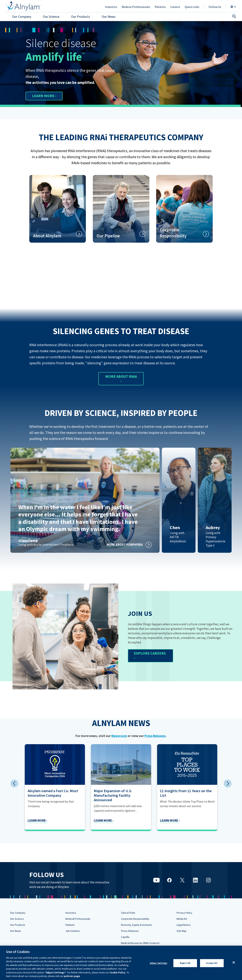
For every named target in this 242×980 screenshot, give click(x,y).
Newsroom (119, 736)
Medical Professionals (78, 919)
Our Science (17, 919)
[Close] (234, 962)
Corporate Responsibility (135, 919)
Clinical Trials (128, 913)
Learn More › (37, 821)
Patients (70, 925)
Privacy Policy (184, 913)
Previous (14, 783)
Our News (16, 931)
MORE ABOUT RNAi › (121, 379)
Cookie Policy (117, 973)
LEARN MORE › (44, 96)
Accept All (212, 963)
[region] (121, 963)
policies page (72, 976)
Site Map (181, 931)
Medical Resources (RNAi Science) (140, 943)
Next (228, 783)
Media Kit (182, 919)
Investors (71, 913)
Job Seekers (73, 931)
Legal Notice (184, 925)
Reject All (185, 963)
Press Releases (155, 736)
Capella (125, 937)
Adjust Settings (159, 963)
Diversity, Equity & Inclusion (137, 925)
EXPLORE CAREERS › (150, 655)
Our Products (18, 925)
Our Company (18, 913)
